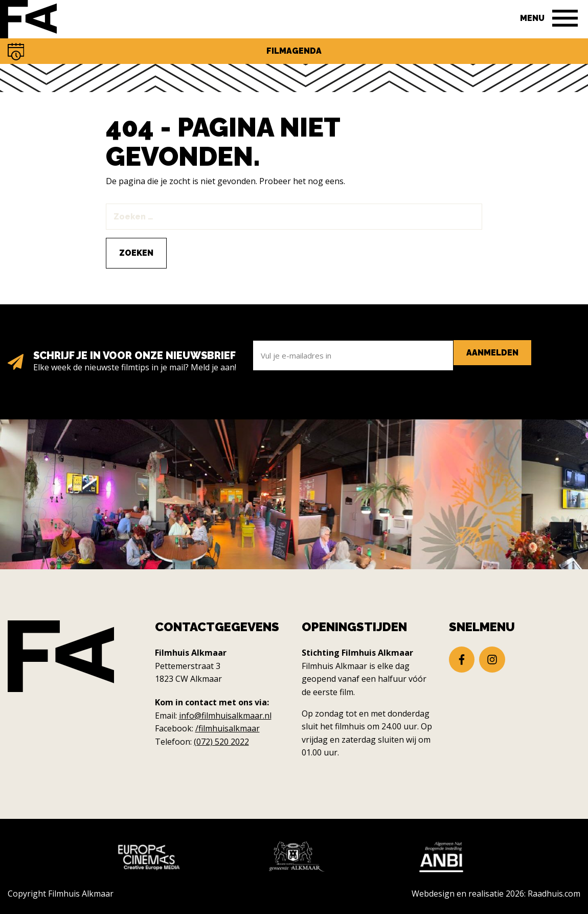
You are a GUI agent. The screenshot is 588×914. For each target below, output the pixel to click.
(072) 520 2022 (221, 742)
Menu (532, 18)
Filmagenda (294, 51)
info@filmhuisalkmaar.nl (225, 716)
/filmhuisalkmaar (228, 728)
